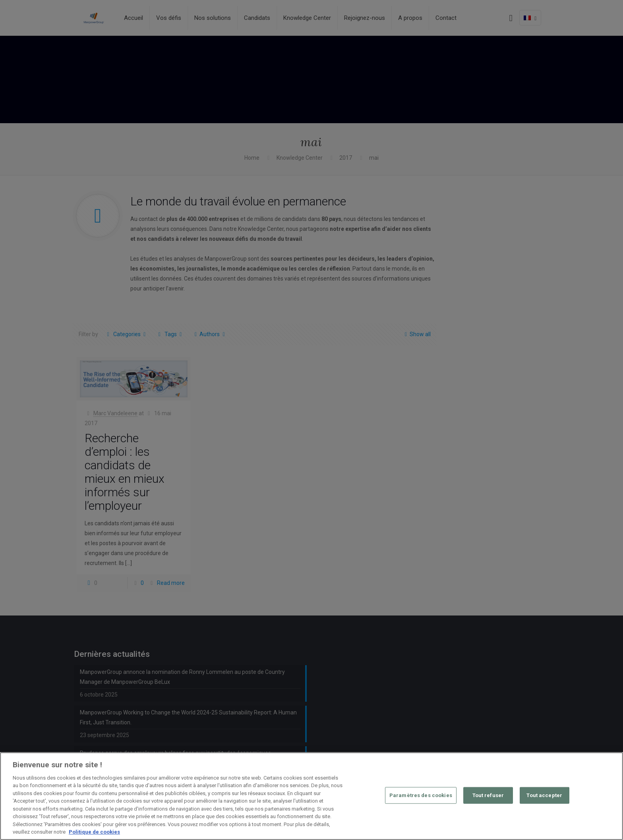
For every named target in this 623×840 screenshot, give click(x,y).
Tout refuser (488, 795)
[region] (311, 796)
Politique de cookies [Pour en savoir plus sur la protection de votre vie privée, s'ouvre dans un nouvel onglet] (94, 832)
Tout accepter (544, 795)
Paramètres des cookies (421, 795)
